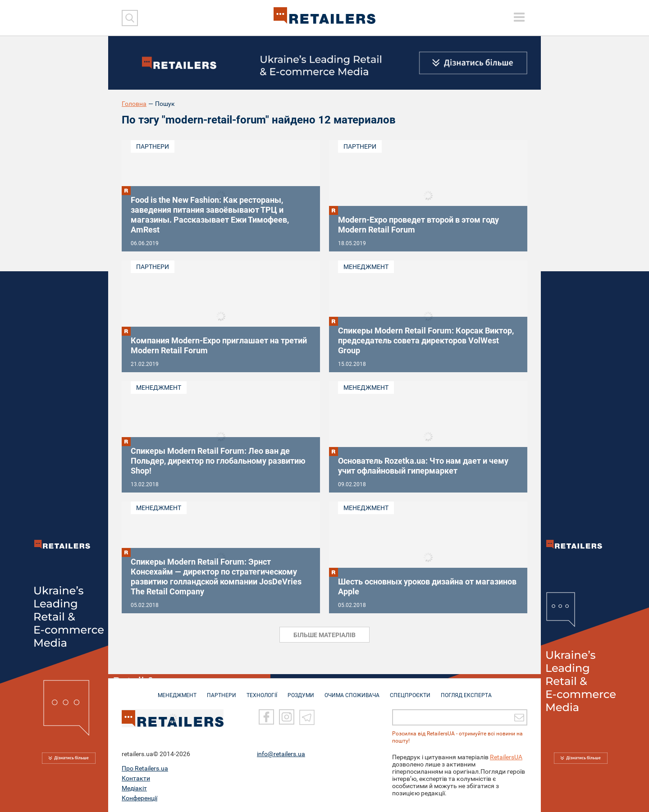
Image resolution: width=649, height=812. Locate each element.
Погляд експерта (466, 691)
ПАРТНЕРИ (222, 691)
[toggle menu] (519, 17)
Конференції (139, 798)
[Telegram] (307, 717)
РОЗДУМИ (301, 691)
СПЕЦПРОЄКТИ (410, 691)
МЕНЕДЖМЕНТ (177, 691)
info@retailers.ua (281, 754)
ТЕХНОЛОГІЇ (262, 691)
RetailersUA (506, 757)
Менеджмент (366, 267)
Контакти (136, 778)
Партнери (153, 146)
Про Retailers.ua (145, 768)
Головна (134, 104)
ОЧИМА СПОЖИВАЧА (352, 691)
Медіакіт (134, 788)
